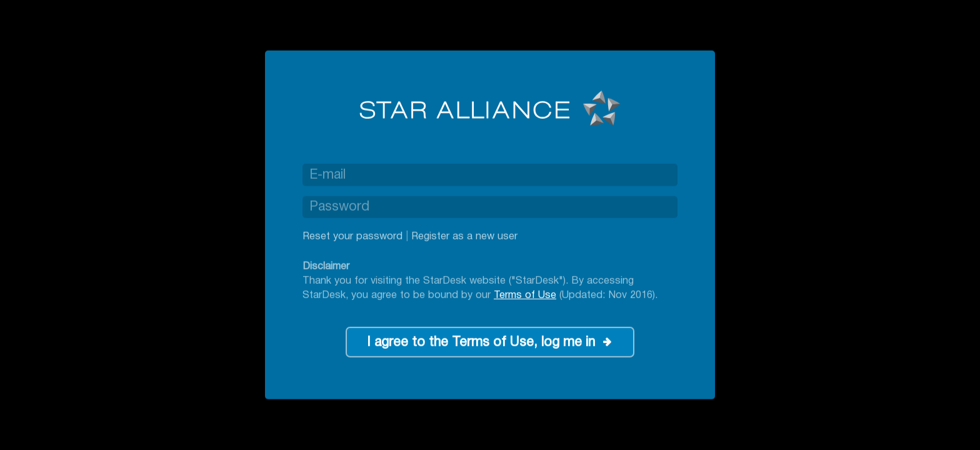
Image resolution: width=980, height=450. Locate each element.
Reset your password (352, 237)
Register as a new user (464, 237)
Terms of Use (525, 295)
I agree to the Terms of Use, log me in (481, 343)
